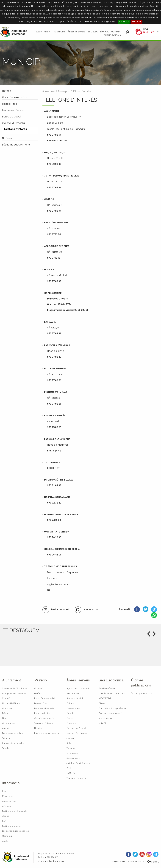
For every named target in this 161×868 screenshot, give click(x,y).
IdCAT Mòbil (105, 698)
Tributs (6, 748)
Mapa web (8, 796)
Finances (71, 723)
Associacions (73, 758)
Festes (70, 718)
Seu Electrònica (98, 32)
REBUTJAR (137, 21)
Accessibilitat (9, 801)
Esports (70, 713)
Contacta (7, 708)
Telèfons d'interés (43, 723)
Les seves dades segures (15, 831)
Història (38, 693)
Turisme (71, 748)
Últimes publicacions (142, 693)
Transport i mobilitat (77, 778)
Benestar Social (75, 698)
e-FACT (102, 723)
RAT (4, 821)
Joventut (71, 738)
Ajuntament (44, 32)
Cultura (70, 703)
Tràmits (6, 738)
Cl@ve (102, 703)
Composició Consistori (14, 693)
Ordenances (9, 723)
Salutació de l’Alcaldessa (15, 688)
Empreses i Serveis (44, 708)
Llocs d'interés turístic (45, 698)
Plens (5, 718)
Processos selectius (12, 733)
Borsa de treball (43, 713)
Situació (6, 698)
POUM (5, 713)
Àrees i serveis (76, 32)
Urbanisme (72, 753)
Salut (69, 743)
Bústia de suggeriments (47, 733)
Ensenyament (74, 708)
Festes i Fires (41, 703)
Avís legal (7, 806)
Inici (53, 91)
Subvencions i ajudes (13, 743)
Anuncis (6, 728)
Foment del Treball (76, 728)
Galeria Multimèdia (44, 718)
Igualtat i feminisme (77, 733)
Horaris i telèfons (11, 703)
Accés (5, 841)
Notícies (38, 728)
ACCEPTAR (124, 21)
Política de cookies (12, 826)
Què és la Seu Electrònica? (113, 693)
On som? (39, 688)
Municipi (60, 32)
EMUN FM (71, 773)
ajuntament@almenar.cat (51, 861)
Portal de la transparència (112, 708)
